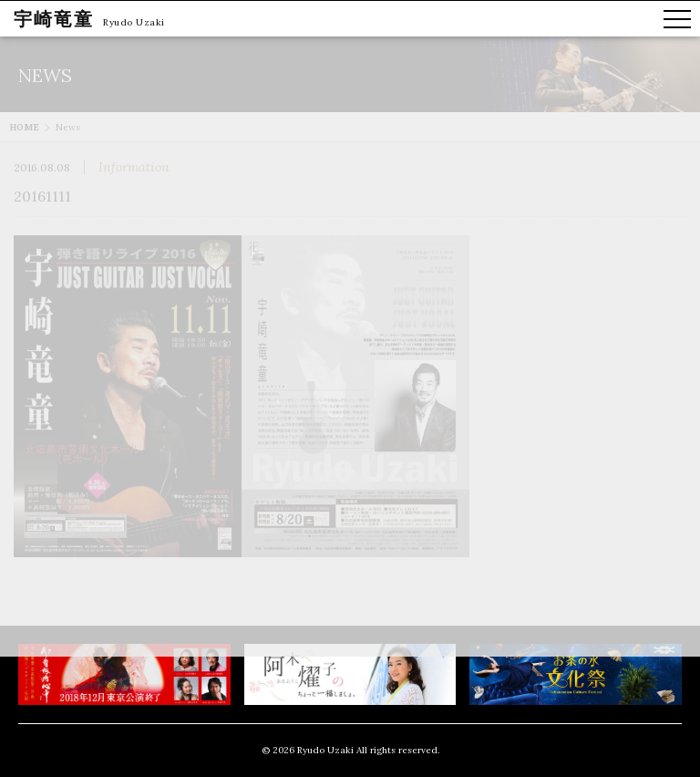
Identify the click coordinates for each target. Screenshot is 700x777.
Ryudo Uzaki (134, 22)
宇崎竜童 (54, 19)
